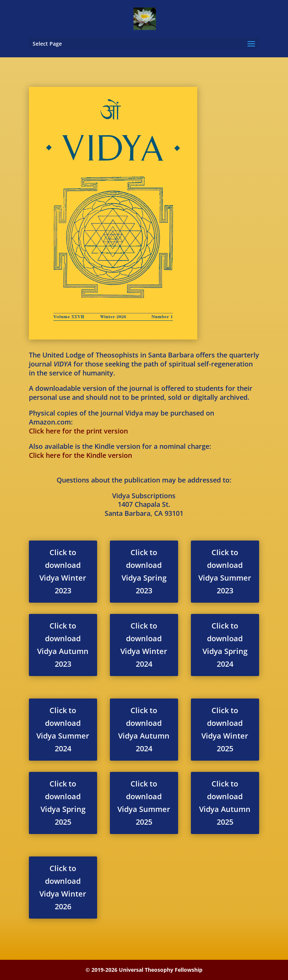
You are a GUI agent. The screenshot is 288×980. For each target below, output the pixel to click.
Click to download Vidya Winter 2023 (63, 571)
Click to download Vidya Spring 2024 (225, 645)
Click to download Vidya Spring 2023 (144, 571)
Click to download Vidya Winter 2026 (63, 887)
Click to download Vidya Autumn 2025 (225, 803)
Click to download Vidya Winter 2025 (225, 729)
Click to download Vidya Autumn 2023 (63, 645)
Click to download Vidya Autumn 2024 (144, 729)
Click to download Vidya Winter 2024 (144, 645)
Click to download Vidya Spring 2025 (63, 803)
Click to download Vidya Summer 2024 (63, 729)
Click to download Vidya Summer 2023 (225, 571)
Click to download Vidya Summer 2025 (144, 803)
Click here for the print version (78, 431)
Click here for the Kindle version (80, 455)
